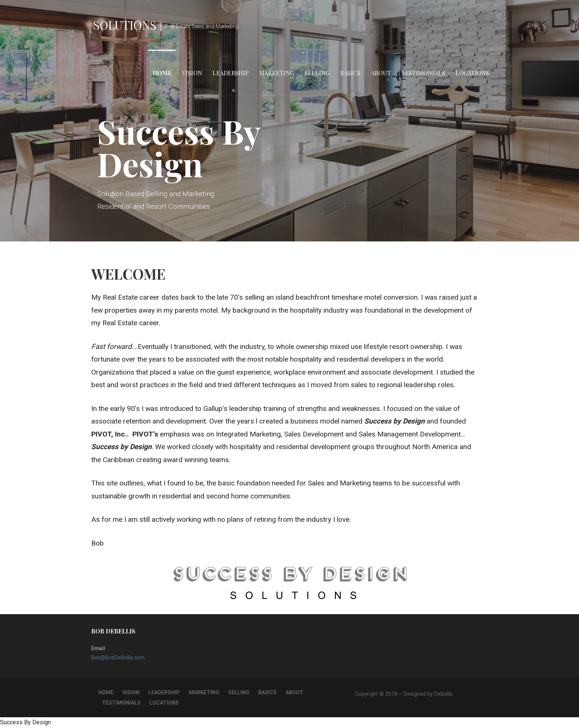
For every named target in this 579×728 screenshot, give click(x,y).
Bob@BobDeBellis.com (118, 658)
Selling (317, 73)
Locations (472, 73)
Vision (192, 73)
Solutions (125, 25)
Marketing (277, 73)
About (381, 73)
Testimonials (423, 73)
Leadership (231, 73)
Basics (350, 73)
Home (162, 73)
